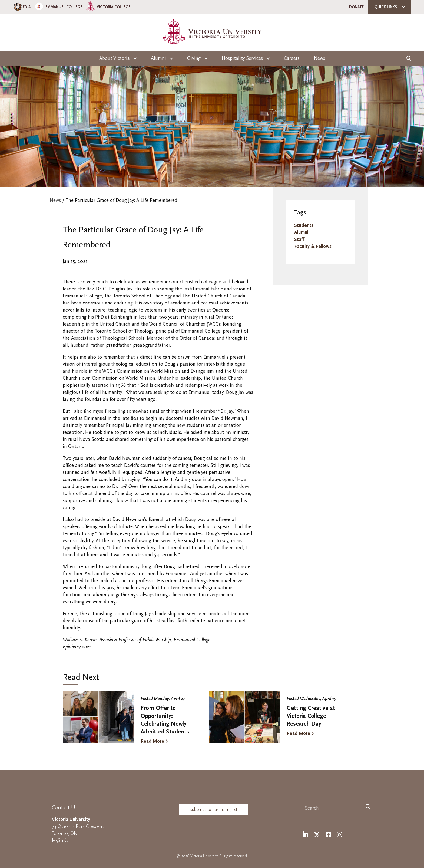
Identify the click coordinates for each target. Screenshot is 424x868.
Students (304, 225)
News (319, 58)
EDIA (22, 7)
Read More (152, 741)
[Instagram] (339, 835)
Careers (292, 58)
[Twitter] (317, 835)
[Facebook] (328, 835)
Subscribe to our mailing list (213, 810)
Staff (299, 239)
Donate (356, 7)
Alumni (301, 232)
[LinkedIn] (305, 835)
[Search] (368, 807)
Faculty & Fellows (313, 246)
